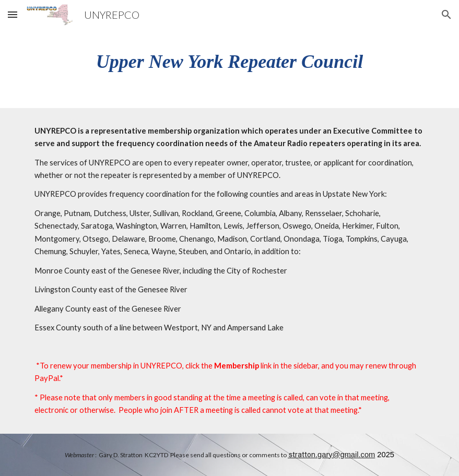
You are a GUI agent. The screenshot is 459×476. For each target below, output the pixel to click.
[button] (13, 14)
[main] (229, 61)
